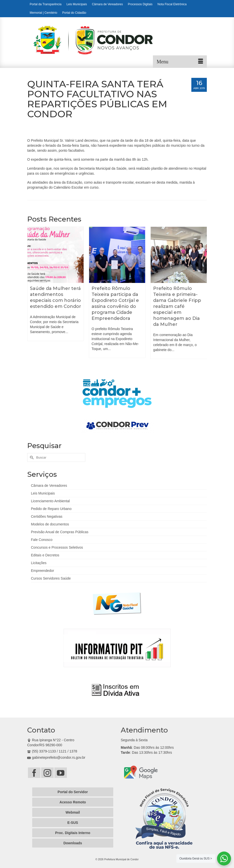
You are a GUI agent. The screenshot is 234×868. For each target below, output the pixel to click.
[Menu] (180, 62)
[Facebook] (34, 773)
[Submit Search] (31, 457)
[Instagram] (47, 773)
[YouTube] (61, 773)
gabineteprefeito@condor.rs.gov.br (56, 757)
